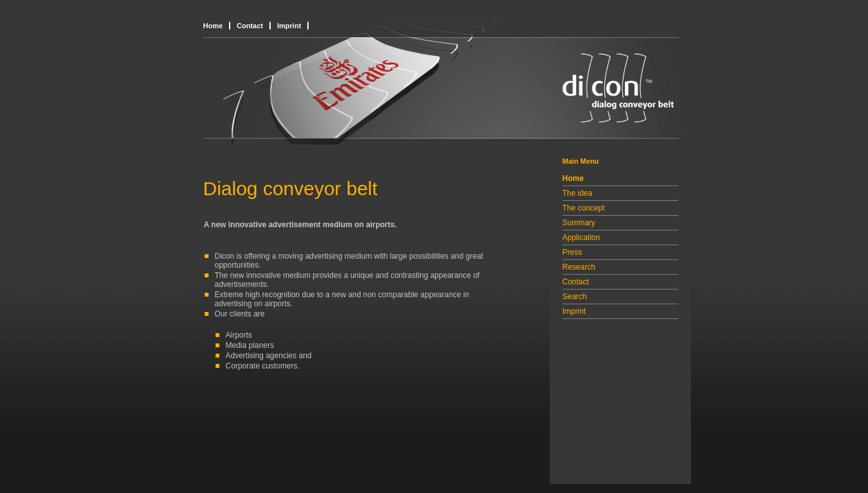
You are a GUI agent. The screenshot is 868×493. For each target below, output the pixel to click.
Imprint (289, 26)
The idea (578, 193)
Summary (579, 223)
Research (579, 267)
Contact (250, 26)
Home (213, 26)
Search (575, 297)
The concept (584, 208)
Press (573, 252)
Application (582, 238)
